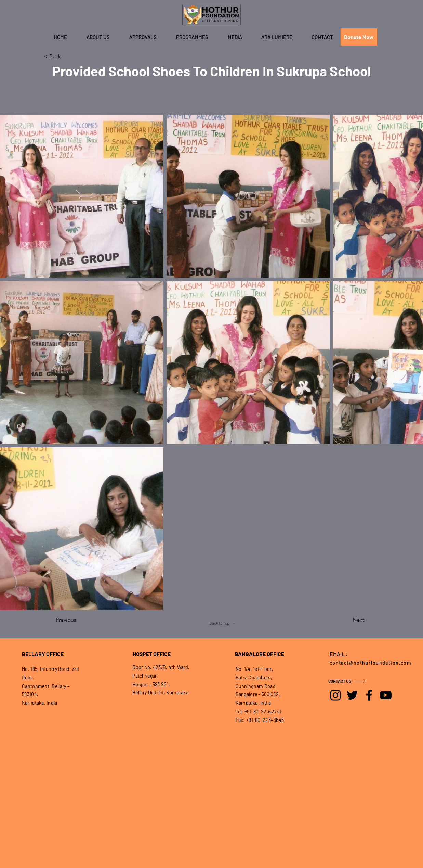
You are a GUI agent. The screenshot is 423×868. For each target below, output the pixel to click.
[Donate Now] (359, 37)
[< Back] (67, 56)
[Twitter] (352, 695)
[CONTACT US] (353, 681)
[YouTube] (386, 695)
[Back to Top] (223, 623)
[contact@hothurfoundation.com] (372, 663)
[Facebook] (369, 695)
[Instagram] (335, 695)
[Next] (347, 620)
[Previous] (78, 620)
